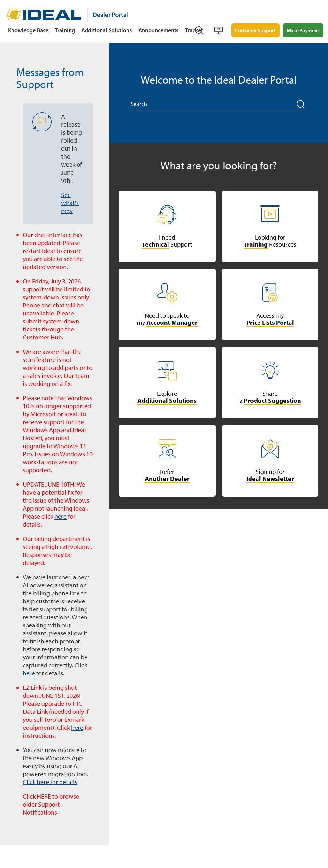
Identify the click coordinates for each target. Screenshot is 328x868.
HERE (44, 796)
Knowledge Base (28, 30)
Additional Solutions (107, 30)
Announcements (159, 30)
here (61, 516)
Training (65, 30)
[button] (301, 104)
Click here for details (50, 782)
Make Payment (303, 30)
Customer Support (255, 30)
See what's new (70, 203)
